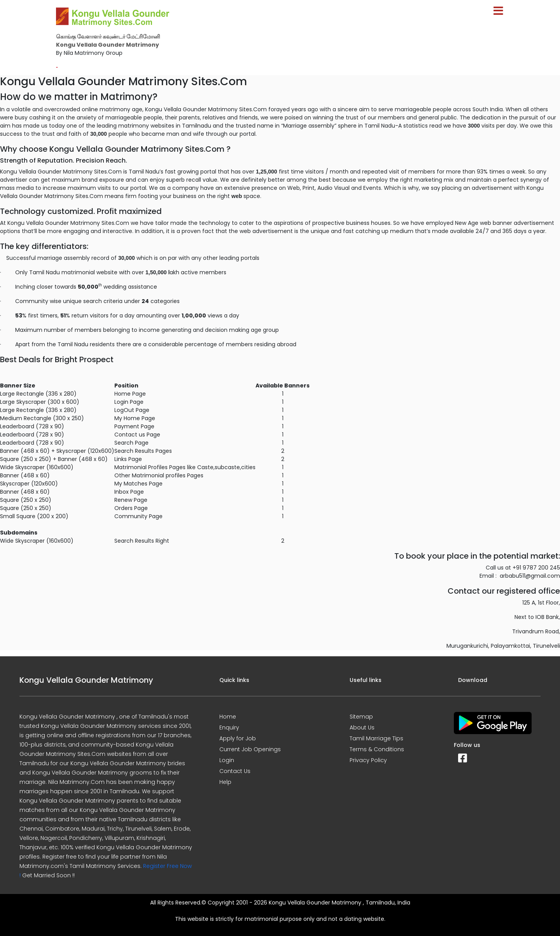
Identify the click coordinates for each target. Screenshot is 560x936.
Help (225, 782)
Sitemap (361, 717)
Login (227, 760)
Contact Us (235, 771)
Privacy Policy (368, 760)
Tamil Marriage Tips (376, 738)
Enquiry (229, 727)
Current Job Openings (250, 749)
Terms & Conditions (377, 749)
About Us (362, 727)
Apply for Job (238, 738)
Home (228, 717)
